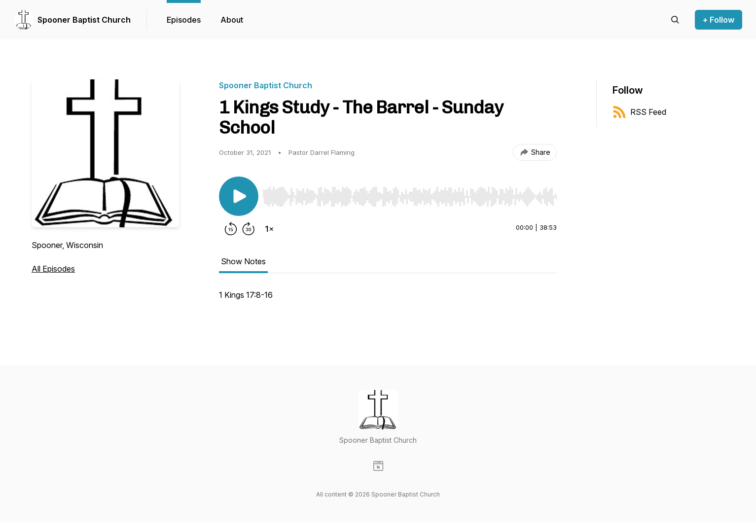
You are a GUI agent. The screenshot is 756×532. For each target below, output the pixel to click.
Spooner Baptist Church (84, 20)
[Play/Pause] (239, 196)
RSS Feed (639, 112)
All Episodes (53, 269)
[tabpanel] (388, 300)
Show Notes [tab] (243, 261)
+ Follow (719, 20)
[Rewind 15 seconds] (231, 229)
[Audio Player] (410, 194)
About (232, 20)
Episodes (184, 20)
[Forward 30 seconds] (249, 229)
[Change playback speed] (269, 229)
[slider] (410, 197)
